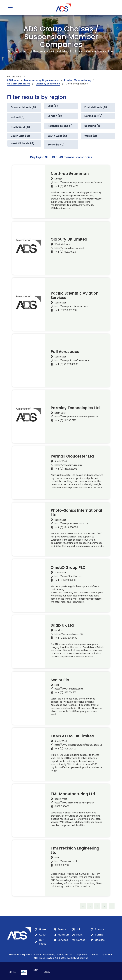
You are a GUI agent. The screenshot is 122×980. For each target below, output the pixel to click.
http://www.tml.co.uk (66, 861)
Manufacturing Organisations (41, 80)
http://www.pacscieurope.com (71, 306)
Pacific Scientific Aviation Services (75, 295)
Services (63, 940)
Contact (81, 940)
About (43, 935)
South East (60, 303)
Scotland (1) (92, 126)
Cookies (100, 940)
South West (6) (57, 136)
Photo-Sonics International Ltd (76, 513)
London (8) (55, 116)
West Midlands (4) (23, 143)
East (57, 685)
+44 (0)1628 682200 (66, 310)
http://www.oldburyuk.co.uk (69, 248)
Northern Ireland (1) (60, 126)
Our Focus (43, 942)
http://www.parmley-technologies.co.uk (76, 417)
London (59, 179)
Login (79, 935)
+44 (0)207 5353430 (66, 638)
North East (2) (93, 116)
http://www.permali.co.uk (68, 465)
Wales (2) (91, 136)
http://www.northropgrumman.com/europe (78, 182)
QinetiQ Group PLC (68, 568)
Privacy (99, 929)
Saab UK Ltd (62, 625)
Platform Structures (18, 84)
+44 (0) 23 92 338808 (66, 364)
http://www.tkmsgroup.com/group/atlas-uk (78, 745)
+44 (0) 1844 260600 (66, 527)
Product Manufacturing (78, 80)
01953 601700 (62, 865)
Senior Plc (60, 680)
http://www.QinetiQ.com (68, 576)
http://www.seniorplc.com (69, 689)
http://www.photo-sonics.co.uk (71, 524)
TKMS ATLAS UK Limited (73, 736)
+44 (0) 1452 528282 (66, 469)
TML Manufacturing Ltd (73, 794)
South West (61, 461)
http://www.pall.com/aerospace (72, 360)
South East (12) (20, 136)
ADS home (13, 80)
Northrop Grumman (70, 174)
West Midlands (62, 244)
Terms (99, 935)
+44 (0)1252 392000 (65, 580)
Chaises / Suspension (48, 84)
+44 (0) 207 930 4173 (66, 186)
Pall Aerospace (65, 352)
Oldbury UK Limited (69, 239)
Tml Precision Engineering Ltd (75, 850)
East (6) (53, 106)
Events (62, 929)
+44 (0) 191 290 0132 (65, 420)
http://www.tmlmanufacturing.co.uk (74, 803)
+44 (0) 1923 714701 (65, 692)
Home (43, 929)
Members (64, 935)
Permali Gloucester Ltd (72, 456)
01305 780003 (62, 806)
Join (79, 929)
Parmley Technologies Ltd (75, 408)
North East (60, 413)
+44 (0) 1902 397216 (66, 252)
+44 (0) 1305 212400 (66, 749)
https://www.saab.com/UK (69, 634)
